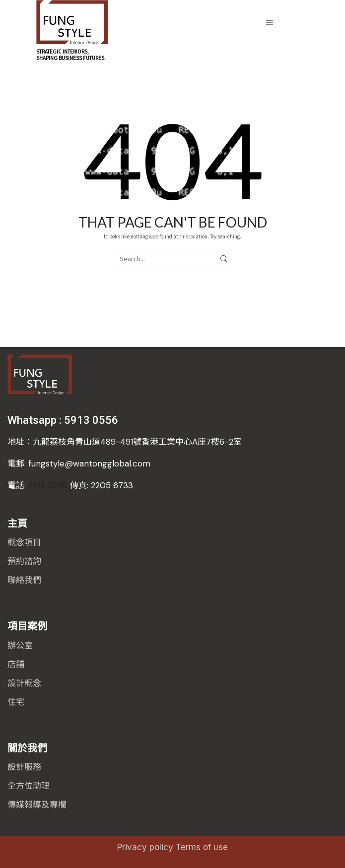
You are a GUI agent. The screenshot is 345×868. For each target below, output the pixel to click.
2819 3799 (70, 485)
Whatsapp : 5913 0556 (63, 420)
